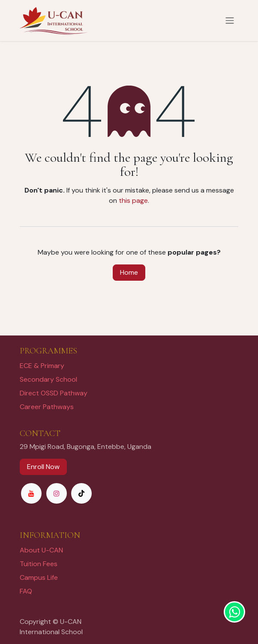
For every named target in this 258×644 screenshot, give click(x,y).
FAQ (26, 591)
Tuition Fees (39, 564)
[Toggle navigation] (230, 21)
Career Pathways (47, 407)
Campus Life (39, 577)
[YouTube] (31, 493)
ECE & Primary (42, 366)
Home (129, 272)
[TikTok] (81, 493)
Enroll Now (43, 467)
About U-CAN (41, 550)
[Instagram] (57, 493)
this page (133, 200)
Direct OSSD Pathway (54, 393)
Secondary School (48, 379)
